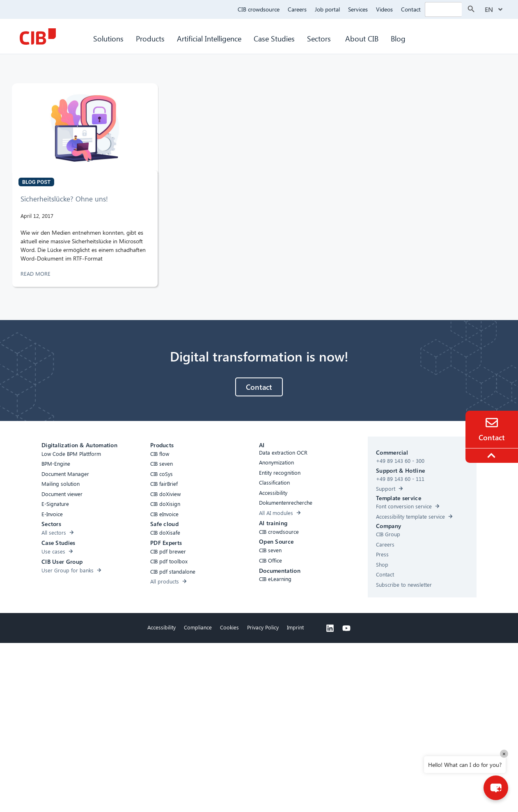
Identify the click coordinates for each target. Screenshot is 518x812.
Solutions (108, 38)
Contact (411, 9)
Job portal (327, 9)
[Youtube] (346, 628)
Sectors (320, 38)
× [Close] (504, 754)
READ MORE (36, 273)
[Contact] (492, 423)
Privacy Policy (263, 627)
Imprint (295, 627)
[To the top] (493, 455)
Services (358, 9)
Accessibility (162, 627)
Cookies (229, 627)
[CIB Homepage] (38, 37)
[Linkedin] (330, 628)
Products (150, 38)
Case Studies (274, 38)
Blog (398, 38)
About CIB (362, 38)
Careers (297, 9)
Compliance (198, 627)
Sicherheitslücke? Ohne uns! (64, 199)
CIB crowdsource (259, 9)
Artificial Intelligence (209, 38)
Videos (384, 9)
